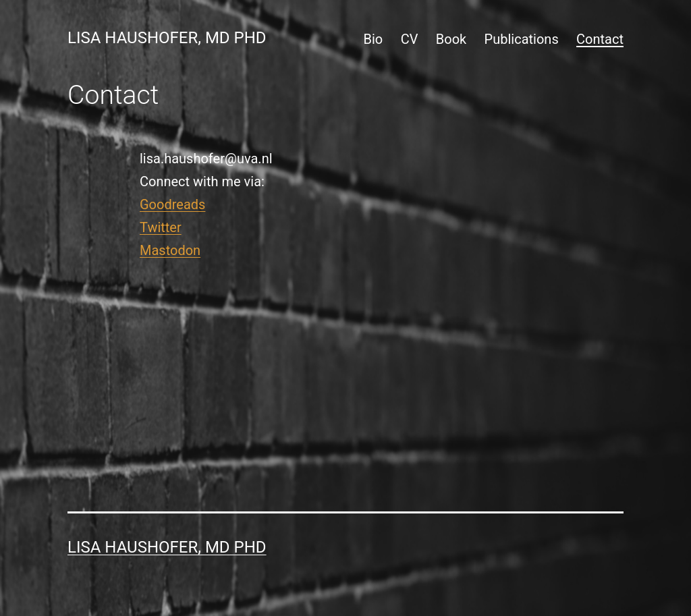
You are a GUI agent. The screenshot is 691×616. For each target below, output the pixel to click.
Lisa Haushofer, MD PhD (167, 38)
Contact (600, 39)
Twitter (161, 227)
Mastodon (170, 250)
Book (451, 39)
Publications (522, 39)
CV (410, 39)
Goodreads (172, 204)
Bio (374, 39)
